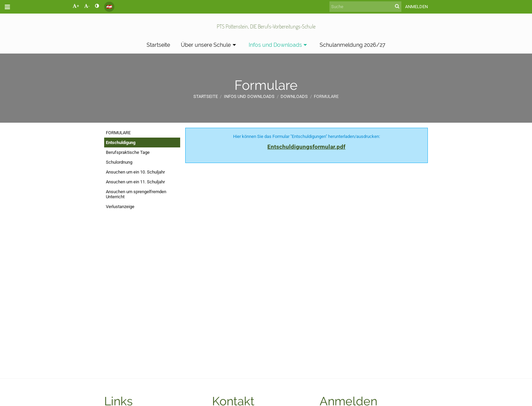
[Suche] (365, 7)
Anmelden (416, 7)
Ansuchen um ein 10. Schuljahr (135, 172)
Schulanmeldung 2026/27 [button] (353, 45)
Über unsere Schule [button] (209, 45)
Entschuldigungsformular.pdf (306, 147)
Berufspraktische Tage (128, 152)
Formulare (326, 96)
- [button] (87, 6)
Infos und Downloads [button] (279, 45)
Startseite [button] (158, 45)
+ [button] (76, 6)
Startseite (206, 96)
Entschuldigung (121, 143)
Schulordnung (119, 162)
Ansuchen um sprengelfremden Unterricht (136, 194)
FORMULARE (118, 133)
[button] (109, 7)
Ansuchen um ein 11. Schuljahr (135, 182)
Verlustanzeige (120, 207)
